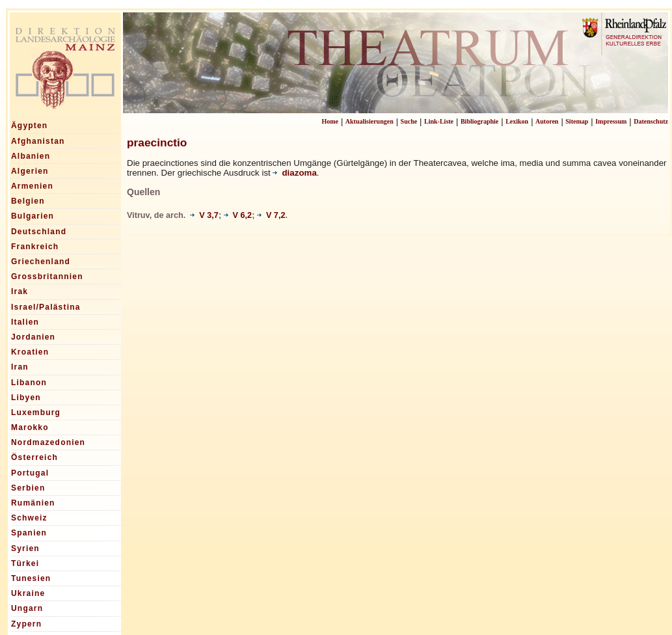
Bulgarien (33, 216)
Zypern (26, 624)
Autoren (547, 121)
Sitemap (577, 121)
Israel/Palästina (46, 307)
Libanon (29, 383)
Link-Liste (439, 121)
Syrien (25, 548)
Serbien (28, 488)
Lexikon (517, 121)
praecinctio (157, 142)
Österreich (34, 457)
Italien (25, 322)
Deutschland (39, 232)
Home (330, 121)
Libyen (26, 398)
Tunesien (31, 578)
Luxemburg (36, 412)
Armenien (32, 186)
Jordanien (33, 337)
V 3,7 (204, 215)
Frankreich (35, 247)
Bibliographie (479, 121)
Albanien (31, 156)
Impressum (611, 121)
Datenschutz (651, 121)
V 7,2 (271, 215)
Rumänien (33, 503)
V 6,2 (238, 215)
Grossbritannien (47, 277)
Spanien (29, 533)
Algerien (30, 171)
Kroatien (30, 352)
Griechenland (41, 262)
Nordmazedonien (48, 442)
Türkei (25, 563)
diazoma (294, 173)
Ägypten (29, 126)
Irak (20, 291)
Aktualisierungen (370, 121)
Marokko (30, 427)
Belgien (28, 201)
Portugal (30, 473)
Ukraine (28, 593)
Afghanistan (38, 141)
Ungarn (27, 608)
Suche (409, 121)
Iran (20, 367)
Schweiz (29, 518)
